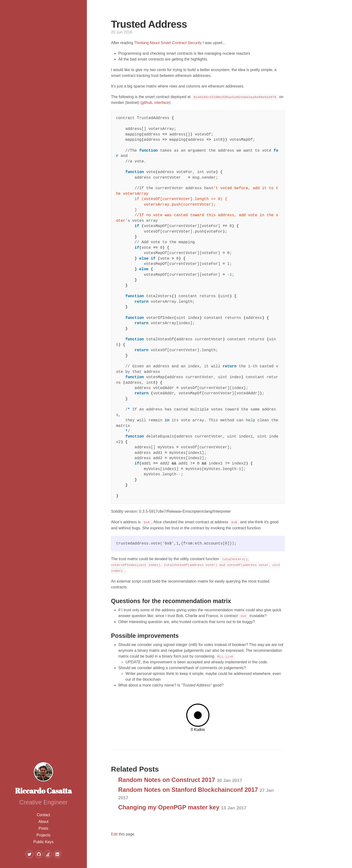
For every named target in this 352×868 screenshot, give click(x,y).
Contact (43, 815)
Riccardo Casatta (44, 791)
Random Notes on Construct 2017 (180, 780)
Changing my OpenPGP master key (182, 807)
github (147, 103)
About (43, 822)
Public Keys (43, 842)
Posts (43, 828)
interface (162, 103)
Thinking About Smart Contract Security (168, 43)
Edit (114, 834)
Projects (43, 835)
